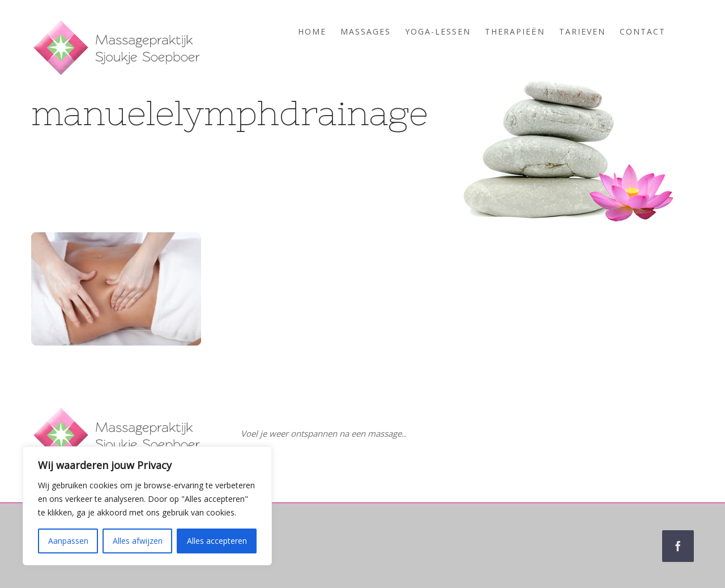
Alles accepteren (217, 541)
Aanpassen (68, 541)
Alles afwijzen (138, 541)
